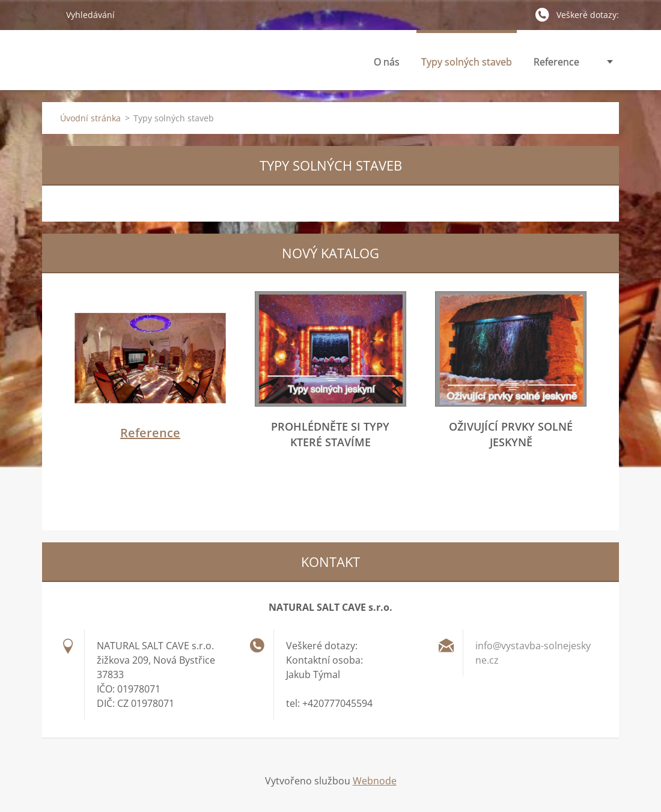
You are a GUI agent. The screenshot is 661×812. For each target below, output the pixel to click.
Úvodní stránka (90, 118)
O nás (387, 65)
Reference (556, 62)
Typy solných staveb (467, 65)
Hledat (49, 14)
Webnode (375, 781)
